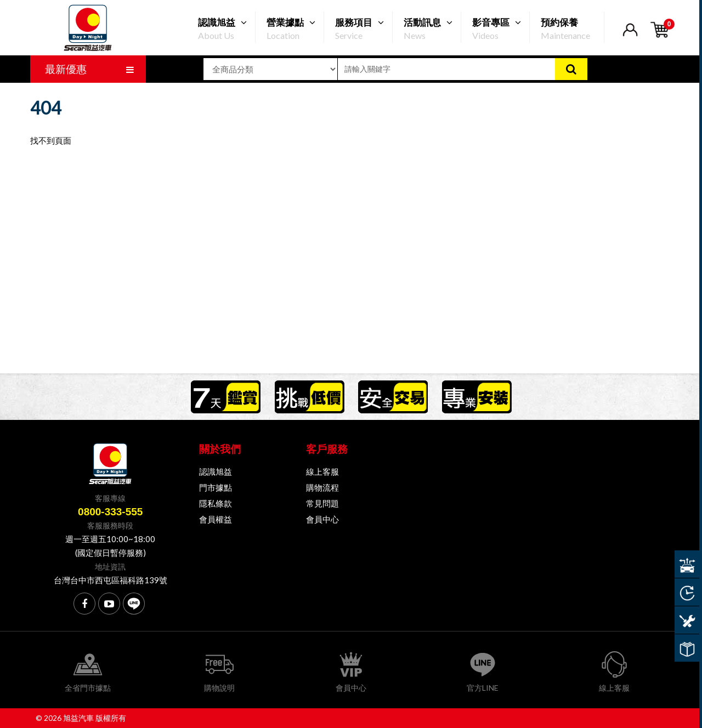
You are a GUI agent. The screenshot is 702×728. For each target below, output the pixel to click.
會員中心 (322, 519)
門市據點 (216, 487)
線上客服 (322, 471)
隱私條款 (216, 503)
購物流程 (322, 487)
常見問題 (322, 503)
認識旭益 (216, 471)
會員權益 (216, 519)
